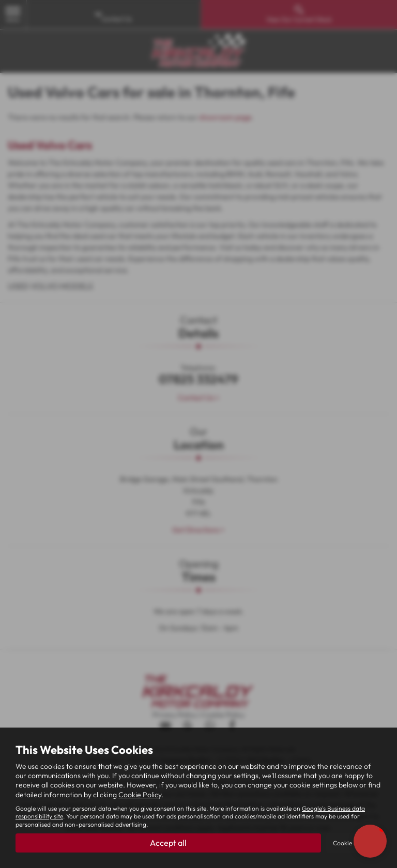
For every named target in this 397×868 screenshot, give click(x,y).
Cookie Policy (140, 795)
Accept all (168, 843)
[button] (370, 841)
